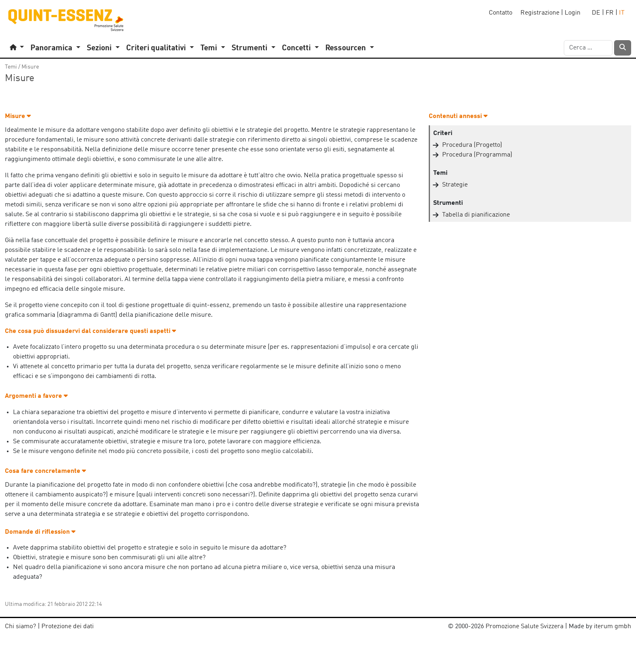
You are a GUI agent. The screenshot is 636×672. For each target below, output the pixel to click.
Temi (11, 67)
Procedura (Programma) (477, 155)
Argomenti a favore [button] (36, 396)
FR (610, 13)
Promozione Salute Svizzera (524, 627)
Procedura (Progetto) (472, 145)
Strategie (455, 185)
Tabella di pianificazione (476, 215)
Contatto (501, 13)
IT (622, 13)
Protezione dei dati (68, 627)
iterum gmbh (612, 627)
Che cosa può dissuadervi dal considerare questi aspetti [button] (90, 331)
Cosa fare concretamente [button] (45, 471)
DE (596, 13)
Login (573, 13)
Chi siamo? (20, 627)
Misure (30, 67)
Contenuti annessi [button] (458, 116)
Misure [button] (18, 116)
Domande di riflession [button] (40, 532)
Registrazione (540, 13)
